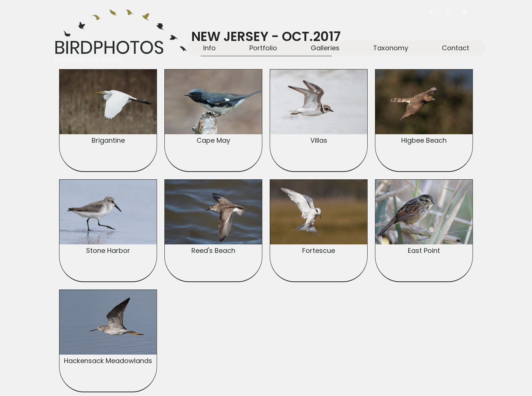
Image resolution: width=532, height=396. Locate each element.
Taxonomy (391, 48)
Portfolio (263, 48)
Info (209, 48)
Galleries (325, 48)
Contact (456, 48)
